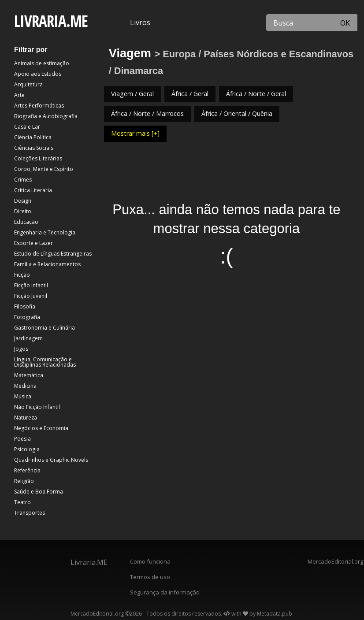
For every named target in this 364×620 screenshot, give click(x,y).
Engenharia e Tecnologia (45, 232)
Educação (26, 222)
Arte (19, 95)
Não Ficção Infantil (37, 407)
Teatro (22, 502)
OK (345, 23)
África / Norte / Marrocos (147, 113)
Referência (27, 470)
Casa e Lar (27, 127)
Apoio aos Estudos (38, 74)
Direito (23, 211)
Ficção (22, 275)
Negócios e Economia (41, 428)
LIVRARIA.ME (51, 21)
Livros (140, 22)
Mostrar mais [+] (135, 133)
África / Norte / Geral (256, 94)
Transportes (30, 513)
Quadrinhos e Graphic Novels (51, 460)
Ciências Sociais (34, 148)
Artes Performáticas (39, 106)
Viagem (130, 53)
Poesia (22, 439)
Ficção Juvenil (31, 296)
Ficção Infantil (31, 285)
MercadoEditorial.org (334, 561)
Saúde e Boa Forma (39, 492)
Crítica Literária (33, 190)
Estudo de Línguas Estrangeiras (53, 254)
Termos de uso (150, 577)
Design (23, 201)
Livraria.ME (89, 562)
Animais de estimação (42, 63)
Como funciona (150, 561)
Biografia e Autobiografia (46, 116)
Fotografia (27, 317)
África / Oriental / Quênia (237, 113)
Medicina (25, 386)
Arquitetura (28, 84)
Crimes (23, 180)
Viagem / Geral (132, 94)
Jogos (21, 349)
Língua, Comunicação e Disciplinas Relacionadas (45, 362)
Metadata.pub (275, 614)
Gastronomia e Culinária (45, 328)
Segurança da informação (165, 592)
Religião (24, 481)
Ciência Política (33, 137)
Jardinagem (28, 338)
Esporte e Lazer (33, 243)
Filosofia (25, 306)
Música (23, 396)
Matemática (29, 375)
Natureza (26, 418)
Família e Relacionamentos (47, 264)
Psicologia (27, 449)
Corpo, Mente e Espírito (44, 169)
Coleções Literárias (38, 158)
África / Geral (190, 94)
